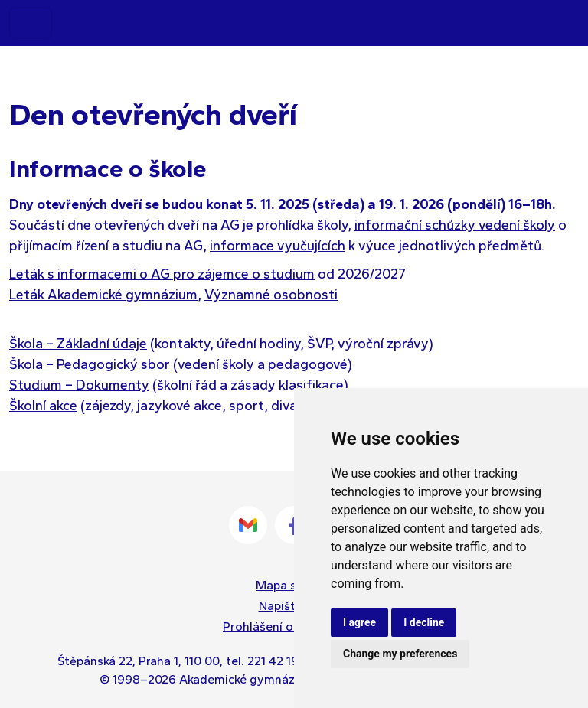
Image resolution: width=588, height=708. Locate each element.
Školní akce (43, 406)
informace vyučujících (278, 246)
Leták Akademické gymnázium (103, 295)
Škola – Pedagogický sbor (90, 364)
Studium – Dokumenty (79, 385)
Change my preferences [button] (400, 654)
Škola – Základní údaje (78, 344)
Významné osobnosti (271, 295)
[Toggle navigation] (31, 23)
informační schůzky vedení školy (455, 225)
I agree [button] (359, 622)
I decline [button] (424, 622)
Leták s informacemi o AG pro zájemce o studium (162, 274)
